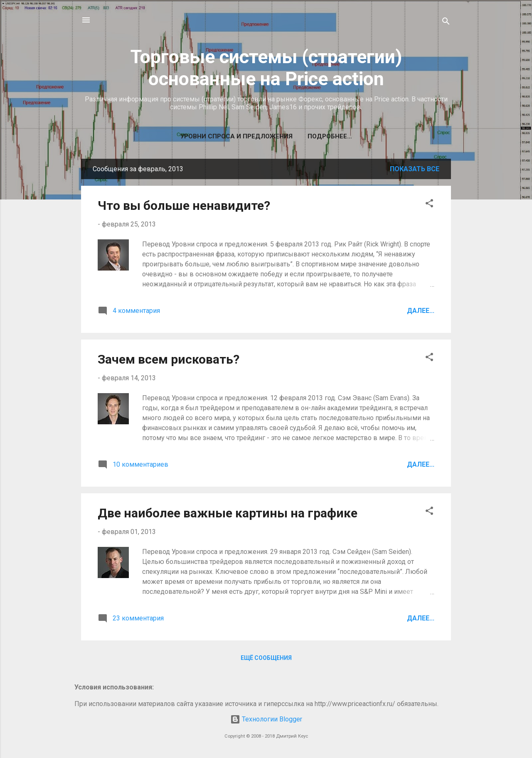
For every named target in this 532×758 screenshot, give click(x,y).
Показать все (415, 169)
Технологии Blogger (266, 719)
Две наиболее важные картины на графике (228, 513)
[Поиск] (446, 23)
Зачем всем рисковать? (169, 359)
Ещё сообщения (266, 658)
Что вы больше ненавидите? (184, 205)
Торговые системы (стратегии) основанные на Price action (266, 68)
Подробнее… (330, 136)
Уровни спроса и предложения (236, 136)
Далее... (421, 311)
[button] (429, 205)
